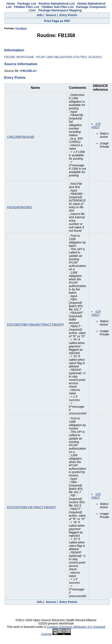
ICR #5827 (96, 125)
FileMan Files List (26, 7)
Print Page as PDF (57, 21)
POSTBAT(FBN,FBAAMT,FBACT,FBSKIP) (35, 325)
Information (14, 50)
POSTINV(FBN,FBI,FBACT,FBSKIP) (31, 507)
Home (11, 4)
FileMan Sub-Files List (58, 7)
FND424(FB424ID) (20, 207)
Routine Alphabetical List (57, 4)
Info (40, 15)
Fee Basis (21, 28)
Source (51, 15)
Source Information (21, 64)
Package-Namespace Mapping (60, 10)
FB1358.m (28, 71)
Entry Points (68, 15)
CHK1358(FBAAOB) (21, 137)
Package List (27, 4)
